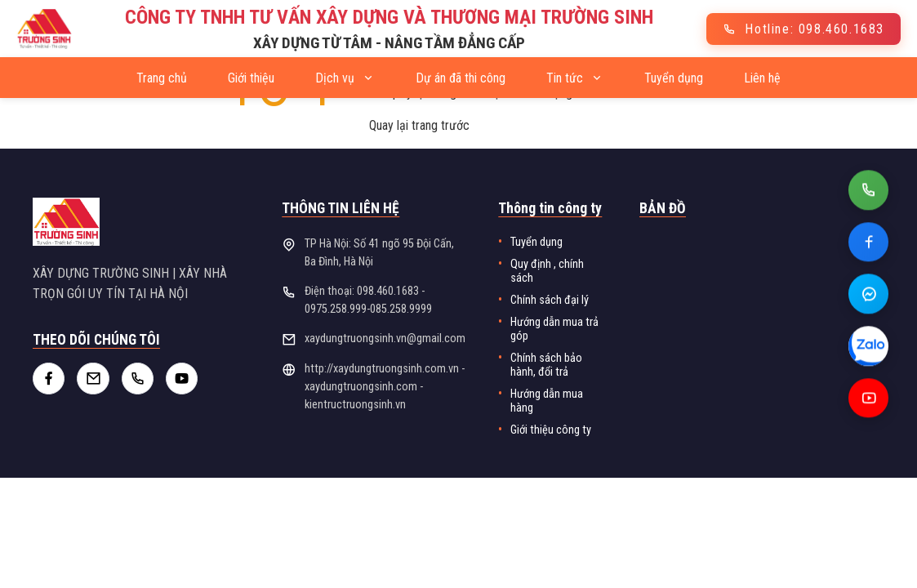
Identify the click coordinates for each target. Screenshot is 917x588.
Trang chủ (162, 78)
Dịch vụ (345, 78)
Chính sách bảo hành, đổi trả (546, 365)
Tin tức (575, 78)
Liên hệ (762, 78)
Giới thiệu (251, 78)
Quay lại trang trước (419, 125)
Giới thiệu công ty (551, 430)
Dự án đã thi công (461, 78)
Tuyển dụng (674, 78)
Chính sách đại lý (550, 300)
